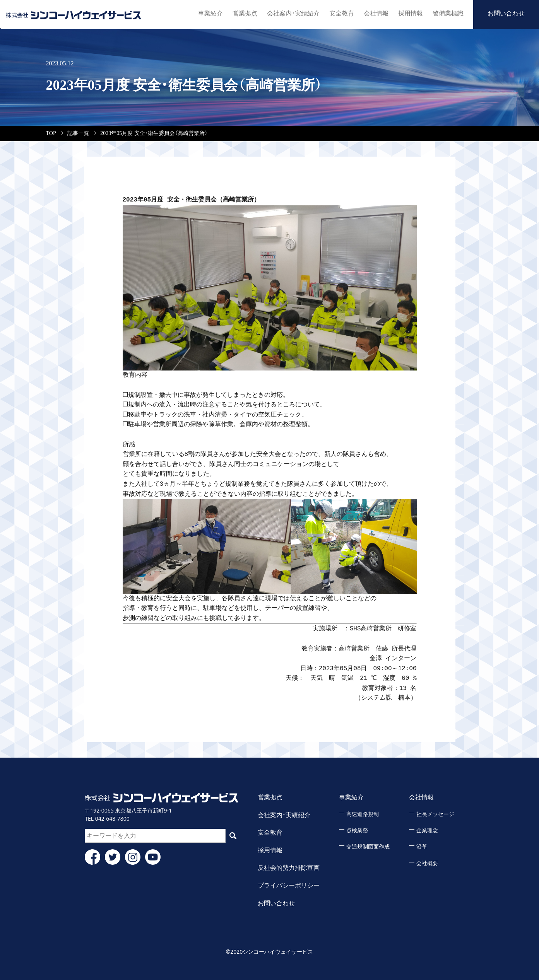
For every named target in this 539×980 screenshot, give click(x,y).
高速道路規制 (363, 814)
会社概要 (427, 863)
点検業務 (357, 831)
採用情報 (411, 13)
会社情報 (376, 13)
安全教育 (342, 13)
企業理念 (427, 831)
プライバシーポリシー (289, 885)
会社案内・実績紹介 (293, 13)
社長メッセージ (435, 814)
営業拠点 (245, 13)
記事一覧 (78, 133)
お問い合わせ (506, 13)
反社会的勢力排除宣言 (289, 868)
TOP (51, 133)
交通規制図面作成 (368, 847)
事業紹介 (210, 13)
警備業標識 (448, 13)
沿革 (422, 847)
